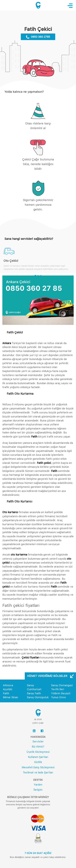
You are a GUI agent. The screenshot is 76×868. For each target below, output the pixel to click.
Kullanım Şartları (38, 757)
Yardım (38, 785)
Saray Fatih (34, 693)
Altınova (8, 685)
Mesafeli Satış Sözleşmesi (38, 767)
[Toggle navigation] (72, 6)
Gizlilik (38, 762)
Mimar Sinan (10, 697)
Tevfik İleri (58, 689)
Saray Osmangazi (62, 685)
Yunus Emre (59, 697)
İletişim (38, 790)
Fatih (6, 693)
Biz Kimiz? (38, 747)
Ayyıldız (8, 689)
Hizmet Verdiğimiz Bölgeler (50, 676)
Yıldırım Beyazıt (61, 693)
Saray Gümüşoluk (38, 697)
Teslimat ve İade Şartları (38, 772)
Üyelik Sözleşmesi (38, 752)
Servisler (38, 741)
